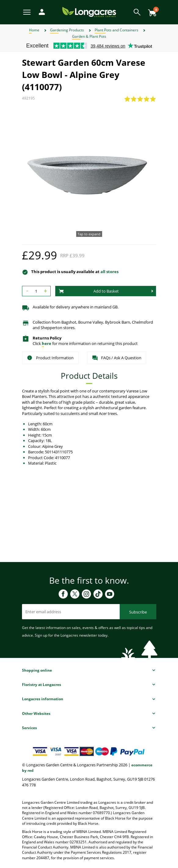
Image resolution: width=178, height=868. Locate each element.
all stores (109, 272)
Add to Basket (89, 291)
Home (34, 30)
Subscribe (138, 612)
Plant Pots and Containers (116, 30)
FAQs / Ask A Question (117, 358)
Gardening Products (67, 30)
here (47, 343)
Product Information (50, 358)
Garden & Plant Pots (89, 36)
